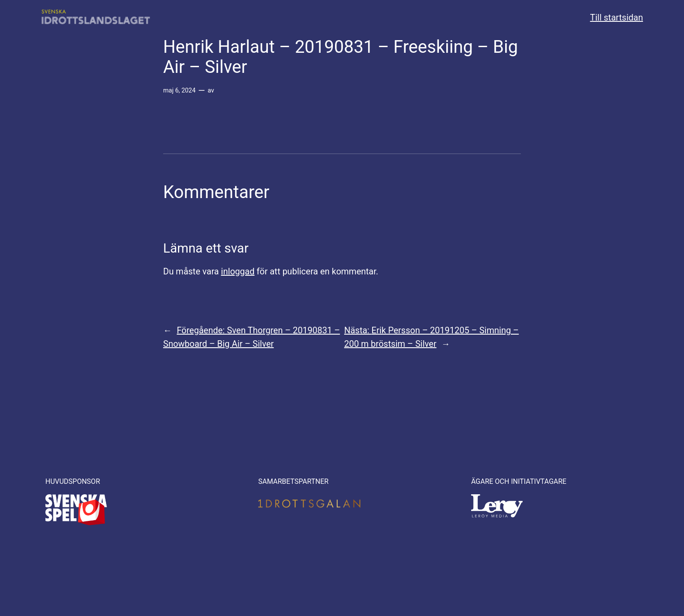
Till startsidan (617, 17)
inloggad (238, 271)
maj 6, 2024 (179, 91)
